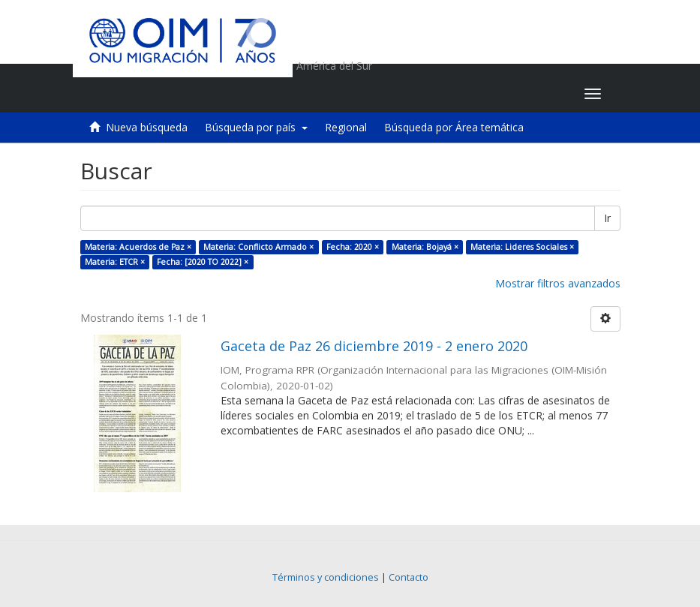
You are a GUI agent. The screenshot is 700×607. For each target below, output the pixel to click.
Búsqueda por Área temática (454, 127)
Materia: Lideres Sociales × (522, 247)
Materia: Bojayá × (425, 247)
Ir (607, 218)
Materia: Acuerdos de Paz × (138, 247)
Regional (346, 127)
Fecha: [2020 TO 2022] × (203, 262)
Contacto (409, 577)
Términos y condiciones (326, 577)
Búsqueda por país (256, 127)
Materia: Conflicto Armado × (258, 247)
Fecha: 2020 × (353, 247)
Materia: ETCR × (115, 262)
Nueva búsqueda (147, 127)
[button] (479, 94)
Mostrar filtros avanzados (558, 283)
